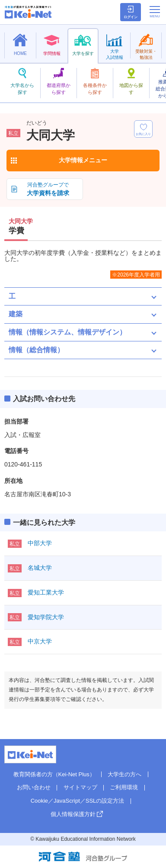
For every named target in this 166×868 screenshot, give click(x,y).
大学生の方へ (124, 774)
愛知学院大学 (46, 617)
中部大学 (40, 543)
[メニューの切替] (155, 12)
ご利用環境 (124, 787)
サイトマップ (80, 787)
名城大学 (40, 568)
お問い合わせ (34, 787)
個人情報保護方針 (73, 814)
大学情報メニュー (83, 160)
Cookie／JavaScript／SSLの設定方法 (78, 801)
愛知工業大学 (46, 592)
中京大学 (40, 641)
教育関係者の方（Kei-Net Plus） (54, 774)
